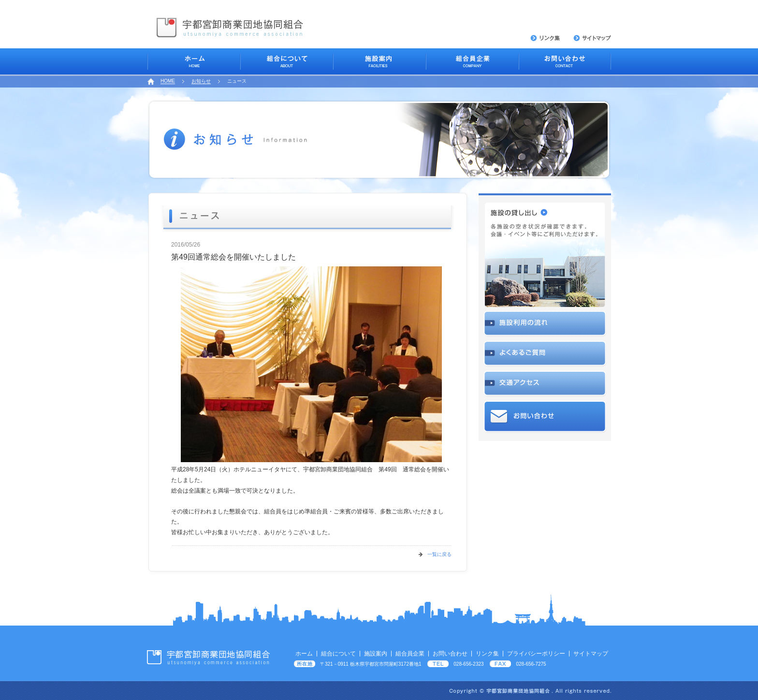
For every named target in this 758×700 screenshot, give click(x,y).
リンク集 (487, 654)
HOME (168, 81)
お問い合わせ (450, 654)
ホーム (304, 654)
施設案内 (376, 654)
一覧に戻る (439, 554)
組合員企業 (410, 654)
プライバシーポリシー (536, 654)
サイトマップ (591, 654)
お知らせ (201, 81)
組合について (338, 654)
